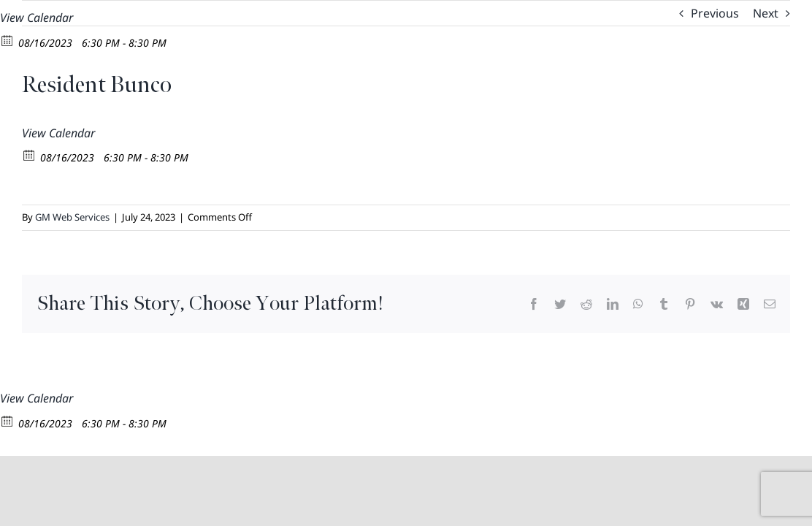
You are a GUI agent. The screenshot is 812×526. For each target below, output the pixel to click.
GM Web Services (72, 217)
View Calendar (37, 18)
